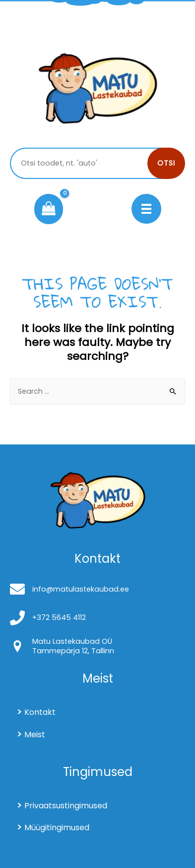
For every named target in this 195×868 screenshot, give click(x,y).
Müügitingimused (57, 827)
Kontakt (40, 712)
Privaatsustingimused (66, 806)
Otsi (166, 163)
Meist (35, 735)
